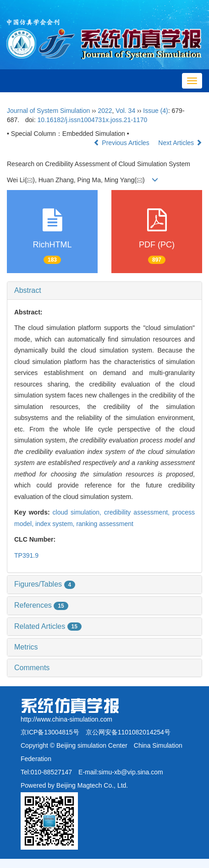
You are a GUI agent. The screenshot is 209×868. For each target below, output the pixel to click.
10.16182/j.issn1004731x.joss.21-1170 (92, 120)
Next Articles (180, 143)
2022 (105, 111)
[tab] (104, 291)
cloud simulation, (78, 512)
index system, (56, 524)
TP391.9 (26, 555)
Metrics (26, 647)
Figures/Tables (45, 584)
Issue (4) (155, 111)
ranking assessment (105, 524)
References (41, 605)
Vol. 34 (125, 111)
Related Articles (48, 626)
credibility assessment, (138, 512)
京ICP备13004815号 (50, 732)
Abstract (28, 290)
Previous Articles (122, 143)
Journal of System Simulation (48, 111)
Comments (32, 668)
